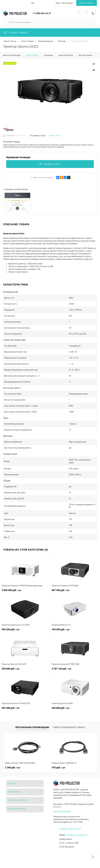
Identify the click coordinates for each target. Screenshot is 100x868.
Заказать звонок (87, 3)
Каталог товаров (15, 33)
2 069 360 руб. (25, 592)
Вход (58, 3)
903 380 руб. (25, 709)
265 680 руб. (75, 709)
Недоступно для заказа (41, 177)
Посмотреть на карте (62, 811)
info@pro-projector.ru (77, 835)
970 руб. (59, 768)
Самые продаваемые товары (69, 727)
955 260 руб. (25, 631)
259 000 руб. (25, 670)
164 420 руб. (75, 631)
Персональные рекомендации (32, 727)
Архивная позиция (18, 157)
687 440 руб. (75, 592)
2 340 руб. (13, 768)
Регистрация (67, 3)
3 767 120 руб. (75, 670)
